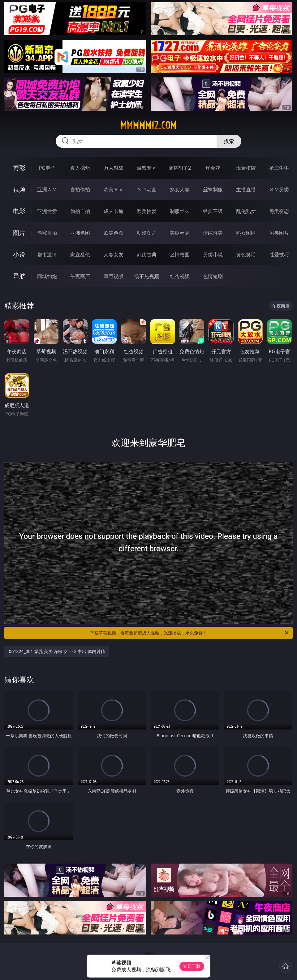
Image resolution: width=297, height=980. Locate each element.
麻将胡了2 (180, 168)
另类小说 (213, 255)
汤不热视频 (147, 276)
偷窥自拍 (47, 233)
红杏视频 (180, 276)
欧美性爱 (147, 211)
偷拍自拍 (80, 211)
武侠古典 (147, 255)
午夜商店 (80, 276)
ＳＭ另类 (279, 189)
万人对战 (114, 168)
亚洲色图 (80, 233)
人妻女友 (114, 255)
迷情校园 (180, 255)
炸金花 (213, 168)
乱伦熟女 (246, 211)
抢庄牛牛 (279, 168)
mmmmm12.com (148, 125)
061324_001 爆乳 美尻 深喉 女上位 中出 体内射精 (57, 651)
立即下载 (192, 966)
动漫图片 (147, 233)
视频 (19, 189)
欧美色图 (114, 233)
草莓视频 (114, 276)
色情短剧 (213, 276)
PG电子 (47, 168)
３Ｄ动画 (147, 189)
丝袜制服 (213, 189)
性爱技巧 (279, 255)
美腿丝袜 (180, 233)
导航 (19, 276)
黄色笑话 (246, 255)
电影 (19, 211)
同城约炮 (47, 276)
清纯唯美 (213, 233)
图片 (19, 233)
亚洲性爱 (47, 211)
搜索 (229, 141)
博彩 (19, 168)
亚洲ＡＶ (47, 189)
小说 (19, 254)
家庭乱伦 (80, 255)
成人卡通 (114, 211)
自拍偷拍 (80, 189)
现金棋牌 (246, 168)
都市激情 (47, 255)
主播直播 (246, 189)
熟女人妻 (180, 189)
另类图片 (279, 233)
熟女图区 (246, 233)
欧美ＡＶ (114, 189)
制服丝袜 (180, 211)
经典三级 (213, 211)
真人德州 (80, 168)
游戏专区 (147, 168)
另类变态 (279, 211)
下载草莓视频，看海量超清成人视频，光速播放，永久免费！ (190, 633)
